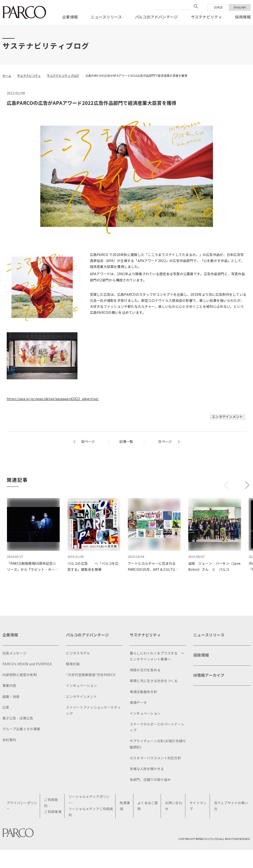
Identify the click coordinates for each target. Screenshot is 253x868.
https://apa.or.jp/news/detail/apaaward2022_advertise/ (53, 399)
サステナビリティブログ (63, 76)
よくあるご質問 (148, 806)
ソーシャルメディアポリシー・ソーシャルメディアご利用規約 (91, 806)
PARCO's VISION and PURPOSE (27, 664)
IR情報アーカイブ (209, 675)
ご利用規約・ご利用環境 (53, 806)
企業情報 (70, 17)
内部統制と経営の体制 (20, 675)
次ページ (165, 442)
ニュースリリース (106, 17)
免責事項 (125, 806)
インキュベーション (81, 686)
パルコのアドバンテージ (156, 17)
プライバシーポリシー (22, 806)
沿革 (6, 708)
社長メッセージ (14, 653)
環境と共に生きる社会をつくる (154, 681)
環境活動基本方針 (143, 692)
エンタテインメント (227, 417)
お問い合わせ (174, 806)
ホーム (7, 76)
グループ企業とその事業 (21, 729)
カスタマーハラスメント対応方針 (155, 758)
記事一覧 (126, 442)
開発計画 (73, 664)
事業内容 (9, 686)
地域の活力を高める (145, 670)
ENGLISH (240, 7)
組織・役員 (11, 697)
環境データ (138, 703)
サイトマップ (198, 806)
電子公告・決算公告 (18, 718)
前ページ (88, 442)
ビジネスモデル (78, 653)
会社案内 (9, 740)
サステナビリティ (206, 17)
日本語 (218, 7)
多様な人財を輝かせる (147, 769)
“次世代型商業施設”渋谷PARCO (91, 675)
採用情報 (243, 17)
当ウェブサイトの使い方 (231, 806)
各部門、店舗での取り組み (150, 780)
